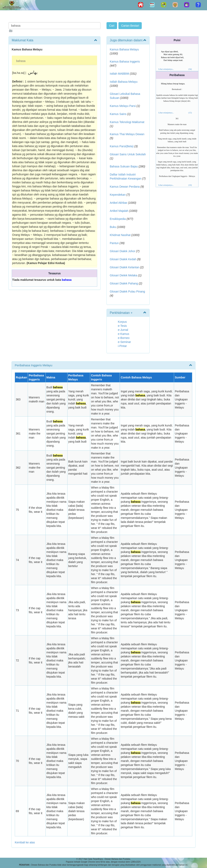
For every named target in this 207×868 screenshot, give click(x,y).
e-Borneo (124, 338)
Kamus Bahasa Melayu (124, 49)
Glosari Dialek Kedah (123, 259)
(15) (190, 113)
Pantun (114, 243)
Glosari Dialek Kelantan (125, 267)
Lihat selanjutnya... (166, 69)
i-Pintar (122, 346)
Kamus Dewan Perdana (125, 187)
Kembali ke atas (25, 842)
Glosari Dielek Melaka (124, 275)
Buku (113, 227)
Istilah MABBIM (119, 74)
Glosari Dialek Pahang (124, 283)
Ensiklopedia (118, 219)
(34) (190, 69)
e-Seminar (124, 342)
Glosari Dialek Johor (123, 251)
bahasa (21, 61)
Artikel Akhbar (118, 203)
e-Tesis (122, 326)
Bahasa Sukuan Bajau (124, 166)
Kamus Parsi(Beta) (122, 146)
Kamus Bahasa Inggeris (125, 62)
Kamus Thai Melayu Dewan (127, 134)
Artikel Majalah (119, 211)
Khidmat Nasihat (120, 235)
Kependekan (118, 195)
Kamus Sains (118, 114)
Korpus (122, 322)
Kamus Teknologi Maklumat (127, 122)
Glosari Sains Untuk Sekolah (128, 154)
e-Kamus (124, 334)
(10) (190, 185)
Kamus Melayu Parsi (123, 106)
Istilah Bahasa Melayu (124, 82)
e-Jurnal (123, 330)
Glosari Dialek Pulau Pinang (127, 291)
